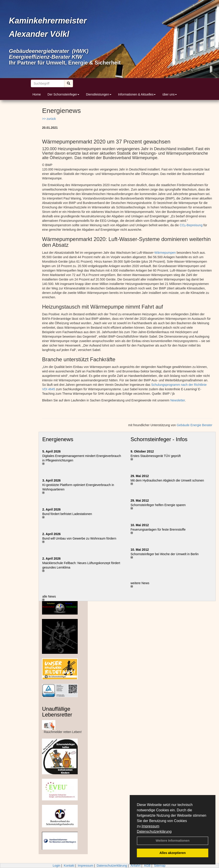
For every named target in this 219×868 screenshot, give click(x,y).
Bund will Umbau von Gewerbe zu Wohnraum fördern (79, 538)
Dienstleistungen (99, 94)
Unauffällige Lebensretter (57, 712)
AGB (147, 866)
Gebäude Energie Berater (194, 425)
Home (37, 94)
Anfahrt (135, 866)
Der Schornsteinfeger (63, 94)
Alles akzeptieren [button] (173, 853)
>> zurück (49, 119)
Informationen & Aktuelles (137, 94)
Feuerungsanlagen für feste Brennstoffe (158, 530)
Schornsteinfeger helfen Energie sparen (158, 505)
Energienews (58, 439)
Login (56, 866)
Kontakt (69, 866)
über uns (169, 94)
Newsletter (178, 400)
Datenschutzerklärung (154, 832)
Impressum (150, 826)
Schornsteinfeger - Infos (159, 439)
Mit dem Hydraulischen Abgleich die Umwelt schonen (167, 480)
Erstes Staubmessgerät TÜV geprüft (156, 456)
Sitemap (160, 866)
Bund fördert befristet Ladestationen (67, 514)
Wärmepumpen (165, 253)
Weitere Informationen (173, 841)
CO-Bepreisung (191, 225)
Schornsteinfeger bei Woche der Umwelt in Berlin (165, 554)
